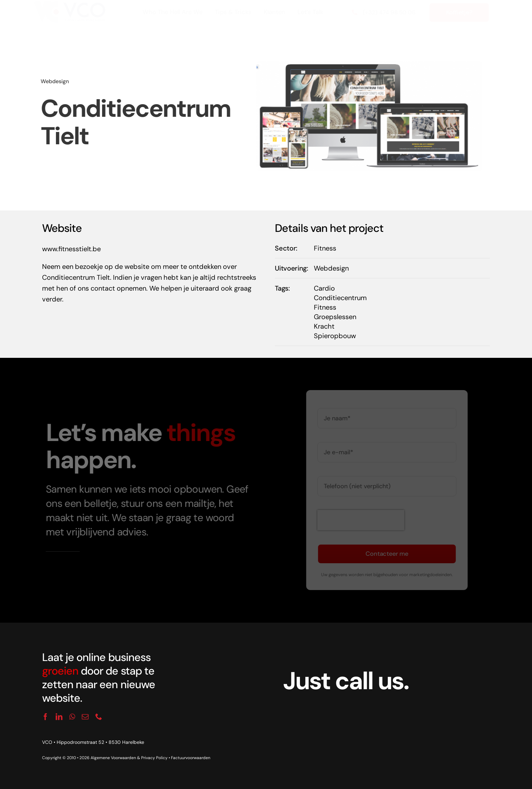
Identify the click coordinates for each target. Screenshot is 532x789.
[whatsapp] (72, 717)
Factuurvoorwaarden (191, 758)
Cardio (324, 288)
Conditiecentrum (340, 298)
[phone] (99, 717)
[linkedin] (59, 717)
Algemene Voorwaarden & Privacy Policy (129, 758)
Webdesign (53, 81)
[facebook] (45, 717)
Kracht (324, 326)
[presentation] (363, 520)
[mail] (85, 717)
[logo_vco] (69, 10)
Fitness (325, 248)
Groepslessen (335, 317)
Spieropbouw (335, 336)
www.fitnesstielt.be (71, 249)
